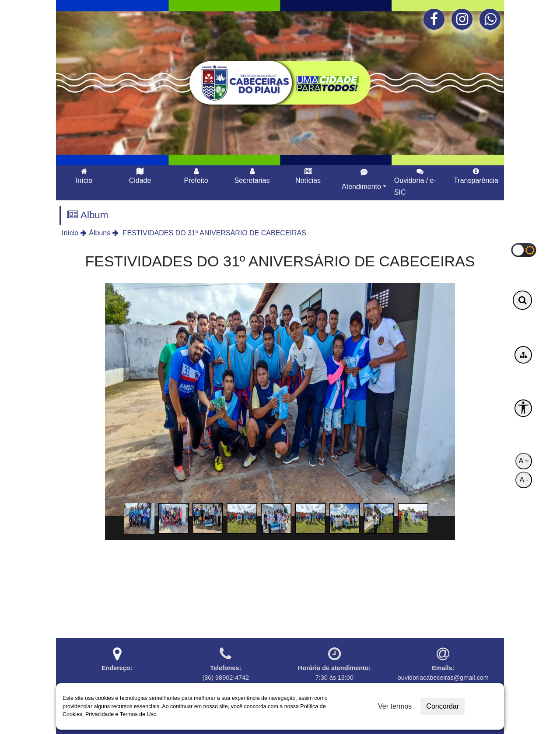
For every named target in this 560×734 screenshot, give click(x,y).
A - (524, 480)
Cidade (140, 176)
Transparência (476, 176)
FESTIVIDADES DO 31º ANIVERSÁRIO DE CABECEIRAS (213, 233)
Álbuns (100, 233)
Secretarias (252, 176)
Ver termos (395, 706)
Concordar (443, 706)
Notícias (308, 176)
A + (524, 461)
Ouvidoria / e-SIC (415, 182)
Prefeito (196, 176)
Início (84, 176)
